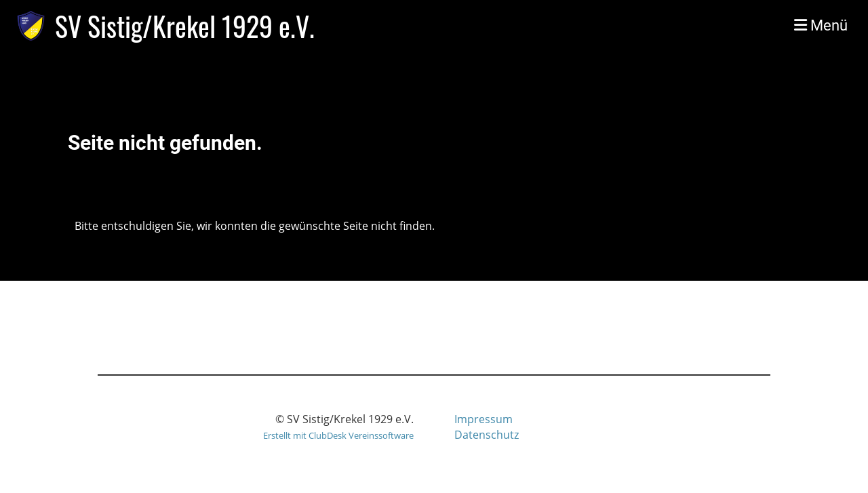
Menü (821, 25)
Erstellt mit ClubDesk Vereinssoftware (338, 435)
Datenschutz (487, 435)
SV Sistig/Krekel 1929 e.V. (185, 26)
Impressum (484, 419)
